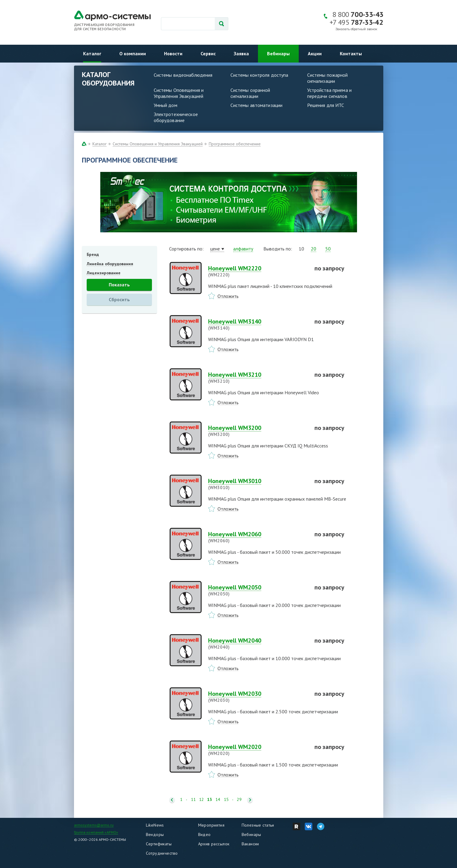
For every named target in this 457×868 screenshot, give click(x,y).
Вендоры (155, 834)
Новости (173, 53)
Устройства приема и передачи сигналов (329, 93)
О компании (133, 53)
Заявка (241, 53)
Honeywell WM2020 (258, 750)
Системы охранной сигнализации (250, 93)
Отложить (228, 296)
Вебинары (278, 53)
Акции (315, 53)
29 (239, 800)
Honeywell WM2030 (258, 697)
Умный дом (166, 105)
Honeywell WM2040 (258, 644)
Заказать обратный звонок (356, 29)
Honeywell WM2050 (258, 590)
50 (328, 249)
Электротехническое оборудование (176, 117)
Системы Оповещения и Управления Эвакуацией (179, 93)
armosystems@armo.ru (94, 825)
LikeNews (155, 825)
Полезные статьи (258, 825)
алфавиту (243, 249)
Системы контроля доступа (259, 75)
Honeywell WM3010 (258, 484)
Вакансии (250, 844)
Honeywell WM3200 (258, 431)
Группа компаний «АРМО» (96, 832)
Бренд (93, 254)
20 (314, 249)
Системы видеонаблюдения (183, 75)
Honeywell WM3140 (258, 324)
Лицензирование (104, 273)
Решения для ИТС (326, 105)
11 (193, 800)
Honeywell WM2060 (258, 537)
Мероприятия (211, 825)
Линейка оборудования (110, 264)
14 (218, 800)
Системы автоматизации (257, 105)
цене (215, 249)
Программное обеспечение (235, 144)
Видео (204, 834)
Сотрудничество (162, 853)
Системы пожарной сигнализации (328, 78)
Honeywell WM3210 (258, 378)
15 (226, 800)
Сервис (208, 53)
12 (201, 800)
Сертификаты (159, 844)
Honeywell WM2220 (258, 271)
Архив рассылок (214, 844)
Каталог (92, 53)
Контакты (351, 53)
